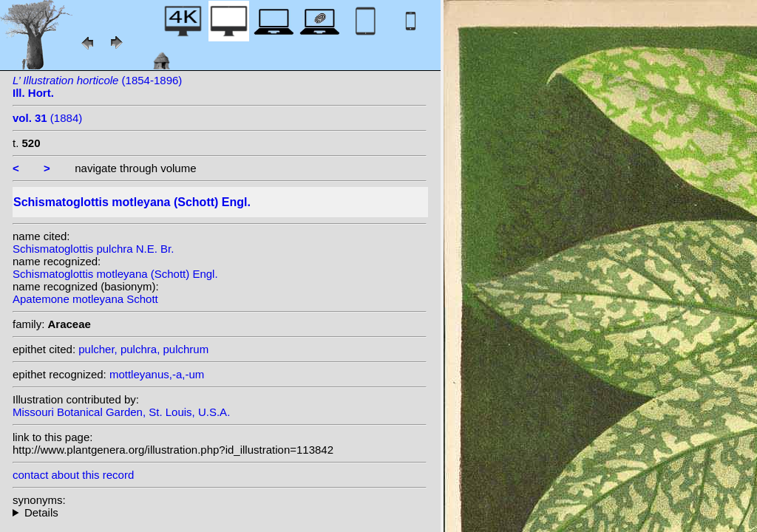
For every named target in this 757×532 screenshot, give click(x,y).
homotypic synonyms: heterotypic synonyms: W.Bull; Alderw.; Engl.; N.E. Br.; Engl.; (220, 512)
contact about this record (73, 475)
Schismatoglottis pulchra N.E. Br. (93, 249)
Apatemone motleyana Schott (85, 299)
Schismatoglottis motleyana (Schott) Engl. (115, 274)
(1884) (47, 118)
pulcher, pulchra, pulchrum (143, 349)
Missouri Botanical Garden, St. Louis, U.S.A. (121, 412)
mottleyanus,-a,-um (157, 374)
